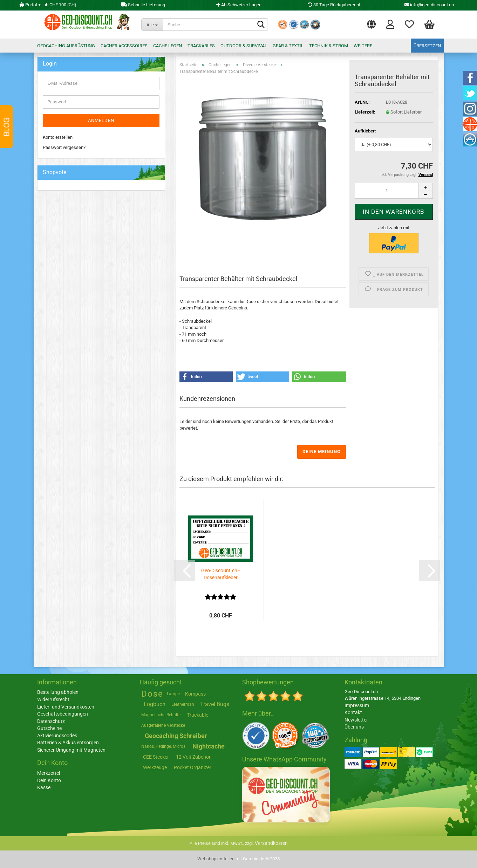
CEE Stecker (156, 757)
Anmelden (101, 120)
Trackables (201, 46)
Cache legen (168, 46)
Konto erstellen (58, 137)
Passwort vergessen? (64, 147)
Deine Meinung (322, 452)
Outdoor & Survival (244, 46)
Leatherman (183, 704)
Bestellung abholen (58, 692)
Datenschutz (51, 721)
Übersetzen (427, 46)
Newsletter (356, 720)
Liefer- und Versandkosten (66, 707)
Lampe (173, 694)
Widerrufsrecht (53, 699)
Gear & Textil (288, 46)
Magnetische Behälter (162, 715)
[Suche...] (152, 25)
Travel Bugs (215, 704)
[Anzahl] (394, 191)
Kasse (44, 787)
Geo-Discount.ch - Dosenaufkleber (220, 574)
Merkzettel (409, 24)
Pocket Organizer (193, 767)
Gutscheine (49, 728)
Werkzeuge (155, 767)
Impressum (357, 705)
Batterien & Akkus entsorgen (68, 743)
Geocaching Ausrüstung (66, 46)
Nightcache (209, 746)
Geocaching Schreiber (176, 736)
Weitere (363, 46)
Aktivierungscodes (57, 736)
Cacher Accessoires (124, 46)
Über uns (354, 727)
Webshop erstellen (216, 859)
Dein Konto (49, 780)
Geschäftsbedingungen (63, 714)
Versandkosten (271, 843)
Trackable (198, 715)
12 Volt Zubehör (193, 757)
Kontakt (353, 712)
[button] (371, 23)
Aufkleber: (365, 131)
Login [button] (390, 24)
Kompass (195, 694)
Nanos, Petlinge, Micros (163, 746)
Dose (152, 694)
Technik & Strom (329, 46)
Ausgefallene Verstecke (163, 725)
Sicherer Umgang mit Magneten (71, 750)
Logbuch (155, 704)
